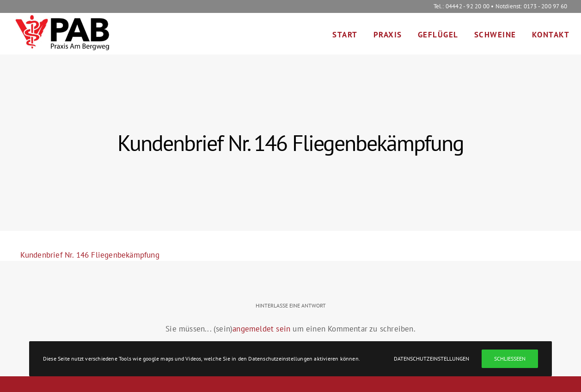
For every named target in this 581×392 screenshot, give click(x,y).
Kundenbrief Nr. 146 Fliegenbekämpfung (90, 255)
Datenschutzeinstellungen (431, 359)
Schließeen (510, 359)
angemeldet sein (261, 329)
